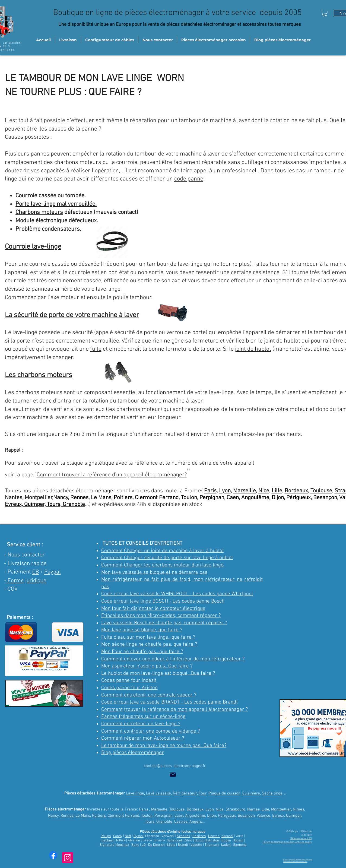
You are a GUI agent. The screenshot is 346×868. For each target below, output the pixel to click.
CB (36, 572)
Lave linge (135, 793)
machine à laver (230, 121)
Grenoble (164, 822)
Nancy (61, 498)
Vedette (196, 845)
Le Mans (101, 498)
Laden (226, 845)
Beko (135, 845)
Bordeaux (296, 491)
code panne (189, 179)
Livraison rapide (27, 564)
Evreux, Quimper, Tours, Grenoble (45, 504)
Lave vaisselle (158, 793)
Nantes (14, 498)
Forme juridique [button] (26, 581)
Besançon (246, 816)
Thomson (212, 845)
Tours (150, 822)
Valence (264, 816)
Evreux (278, 816)
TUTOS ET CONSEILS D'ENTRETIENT (142, 544)
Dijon (212, 816)
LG (144, 845)
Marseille (245, 491)
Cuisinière (251, 793)
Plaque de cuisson (224, 793)
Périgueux (227, 816)
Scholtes (183, 836)
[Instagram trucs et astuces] (68, 858)
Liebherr (107, 841)
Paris (210, 491)
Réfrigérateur (185, 793)
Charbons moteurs (39, 212)
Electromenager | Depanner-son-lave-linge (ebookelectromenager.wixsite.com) (298, 861)
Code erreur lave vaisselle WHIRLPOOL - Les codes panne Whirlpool (177, 594)
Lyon (225, 491)
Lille (277, 491)
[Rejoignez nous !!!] (324, 729)
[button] (325, 13)
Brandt (183, 845)
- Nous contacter (24, 555)
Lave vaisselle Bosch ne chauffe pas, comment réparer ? (164, 623)
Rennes (79, 498)
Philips (106, 836)
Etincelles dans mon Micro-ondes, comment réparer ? (161, 616)
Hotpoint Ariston (207, 841)
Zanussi (227, 836)
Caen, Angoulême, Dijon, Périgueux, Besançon (282, 498)
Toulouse (321, 491)
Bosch (239, 841)
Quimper (294, 816)
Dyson (139, 836)
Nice (264, 491)
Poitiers (123, 498)
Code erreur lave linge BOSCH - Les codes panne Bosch (163, 601)
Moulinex (122, 845)
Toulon (189, 498)
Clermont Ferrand (157, 498)
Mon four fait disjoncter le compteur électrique (153, 609)
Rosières (199, 836)
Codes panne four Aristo (128, 688)
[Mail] (173, 775)
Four (203, 793)
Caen (179, 816)
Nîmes (299, 809)
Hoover (214, 836)
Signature (107, 845)
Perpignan (164, 816)
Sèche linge (272, 793)
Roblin (226, 841)
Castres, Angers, (188, 822)
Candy (118, 836)
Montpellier (39, 498)
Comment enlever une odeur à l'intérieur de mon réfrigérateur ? (173, 659)
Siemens (240, 845)
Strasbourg (235, 809)
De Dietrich (156, 845)
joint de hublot (253, 349)
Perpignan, (213, 498)
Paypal (53, 572)
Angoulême (195, 816)
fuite (96, 349)
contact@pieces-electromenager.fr (175, 766)
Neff (128, 836)
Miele (172, 845)
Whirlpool (175, 841)
